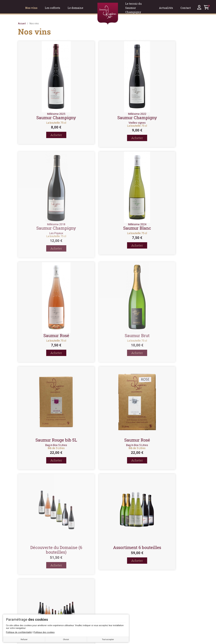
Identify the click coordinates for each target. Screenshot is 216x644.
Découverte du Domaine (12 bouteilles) (108, 442)
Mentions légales (75, 592)
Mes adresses (119, 603)
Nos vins (161, 585)
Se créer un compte (121, 587)
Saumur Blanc (46, 228)
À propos (71, 603)
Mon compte (118, 592)
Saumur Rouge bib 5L (46, 333)
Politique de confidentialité (80, 614)
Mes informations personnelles (127, 608)
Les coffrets (163, 590)
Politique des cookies (78, 608)
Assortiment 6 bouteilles (46, 440)
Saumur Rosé (108, 225)
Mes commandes (120, 598)
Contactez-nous (74, 587)
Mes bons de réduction (123, 614)
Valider (126, 525)
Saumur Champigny (46, 118)
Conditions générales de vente (82, 598)
